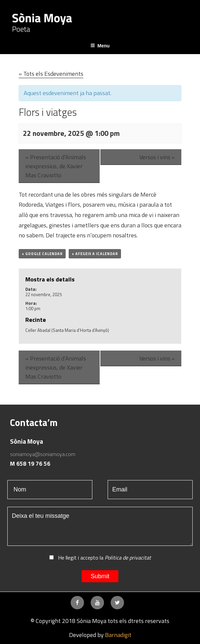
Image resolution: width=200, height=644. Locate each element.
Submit (100, 576)
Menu (100, 46)
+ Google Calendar (42, 254)
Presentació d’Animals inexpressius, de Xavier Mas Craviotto (56, 166)
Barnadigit (118, 635)
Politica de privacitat (128, 558)
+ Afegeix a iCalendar (95, 254)
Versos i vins (157, 157)
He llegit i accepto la (100, 558)
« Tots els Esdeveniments (51, 74)
